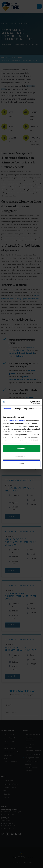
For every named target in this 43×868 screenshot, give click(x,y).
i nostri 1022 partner (16, 421)
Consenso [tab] (7, 409)
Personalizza (22, 456)
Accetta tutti (21, 449)
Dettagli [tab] (18, 409)
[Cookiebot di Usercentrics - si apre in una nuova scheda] (31, 402)
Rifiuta (21, 464)
